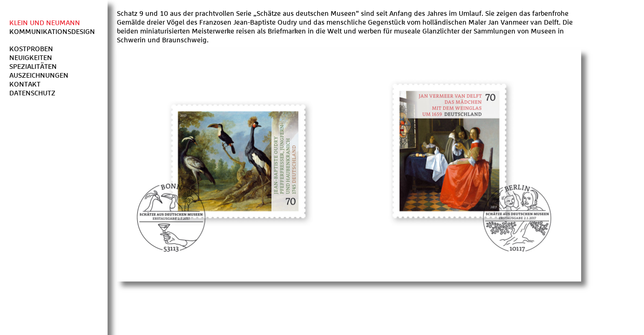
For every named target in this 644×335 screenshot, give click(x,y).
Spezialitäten (33, 67)
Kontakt (25, 84)
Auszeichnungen (39, 76)
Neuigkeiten (31, 58)
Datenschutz (32, 93)
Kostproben (31, 49)
